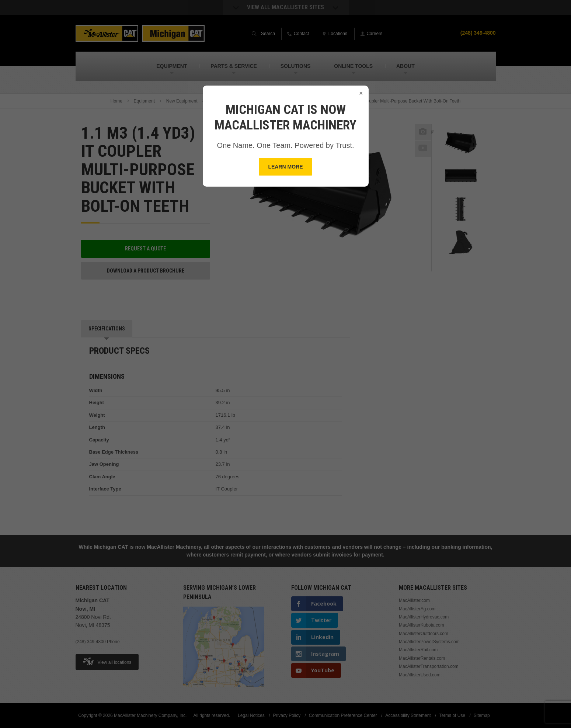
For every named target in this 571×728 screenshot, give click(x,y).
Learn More (285, 167)
